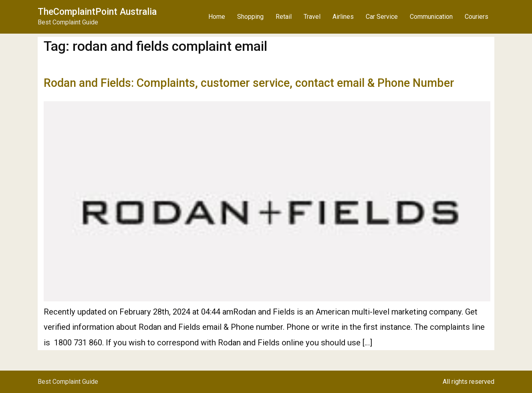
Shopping (250, 17)
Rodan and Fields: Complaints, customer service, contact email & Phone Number (249, 83)
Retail (284, 17)
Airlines (343, 17)
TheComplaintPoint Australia (97, 12)
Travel (312, 17)
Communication (431, 17)
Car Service (382, 17)
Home (217, 17)
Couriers (477, 17)
